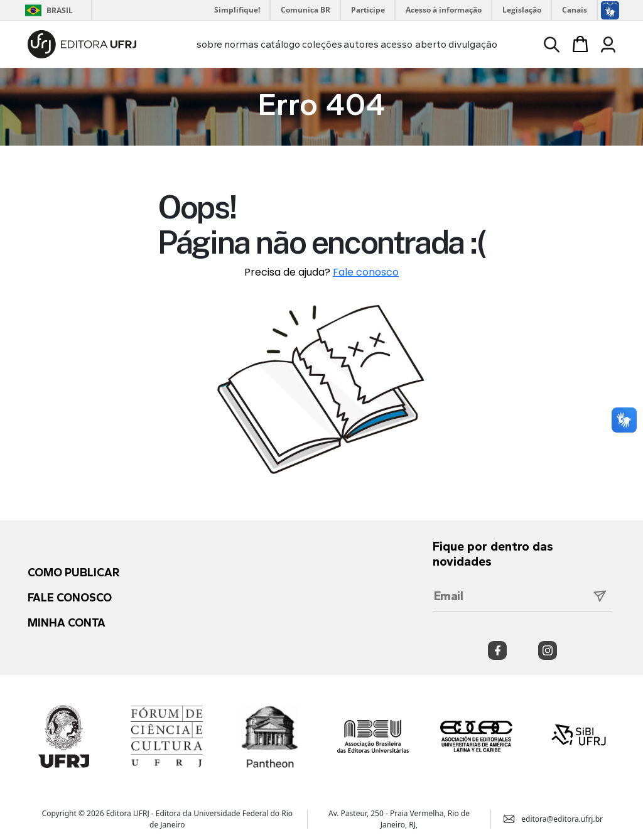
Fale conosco (366, 272)
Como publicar (73, 573)
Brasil (47, 10)
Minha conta (67, 623)
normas (241, 44)
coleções (322, 44)
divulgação (473, 44)
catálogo (280, 44)
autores (361, 44)
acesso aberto (413, 44)
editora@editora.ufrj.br (553, 818)
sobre (209, 44)
